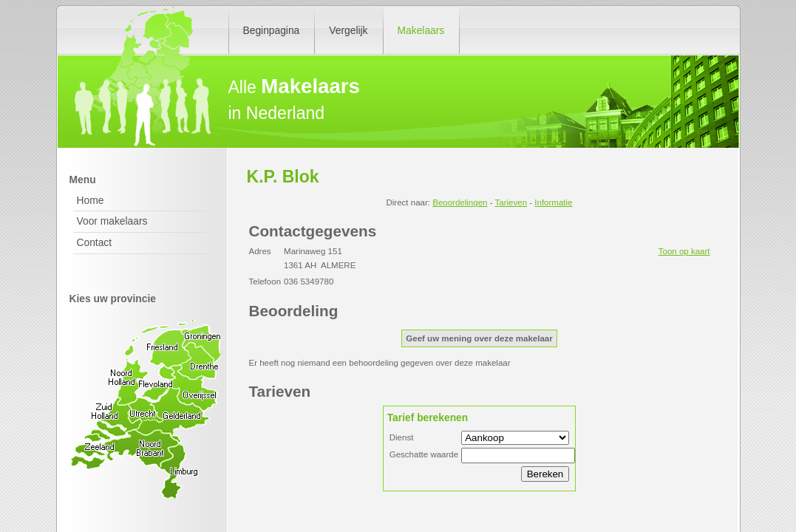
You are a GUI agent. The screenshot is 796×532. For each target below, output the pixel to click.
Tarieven (511, 202)
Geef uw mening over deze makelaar (479, 338)
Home (91, 200)
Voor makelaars (112, 221)
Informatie (553, 202)
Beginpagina (272, 30)
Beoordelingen (460, 202)
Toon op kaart (684, 251)
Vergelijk (348, 30)
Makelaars (421, 30)
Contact (95, 242)
